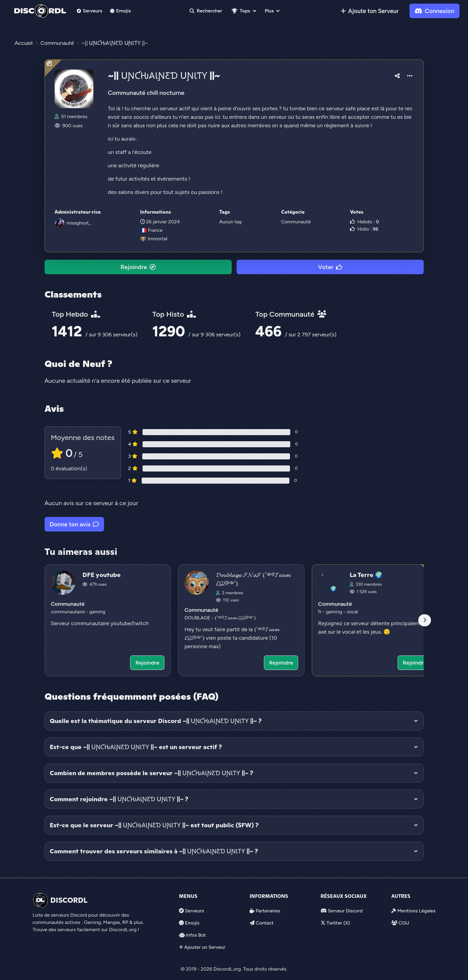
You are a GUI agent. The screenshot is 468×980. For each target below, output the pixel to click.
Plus (269, 11)
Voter (350, 968)
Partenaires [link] (268, 911)
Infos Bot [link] (196, 935)
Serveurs (89, 11)
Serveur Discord (345, 911)
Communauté (296, 222)
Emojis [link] (121, 11)
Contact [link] (265, 923)
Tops (241, 11)
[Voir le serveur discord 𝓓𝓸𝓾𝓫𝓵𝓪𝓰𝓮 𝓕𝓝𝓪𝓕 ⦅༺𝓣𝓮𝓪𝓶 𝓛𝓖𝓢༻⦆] (241, 620)
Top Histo (174, 314)
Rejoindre (138, 267)
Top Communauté (291, 314)
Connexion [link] (434, 11)
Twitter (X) (338, 923)
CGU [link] (404, 923)
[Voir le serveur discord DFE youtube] (108, 620)
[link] (370, 11)
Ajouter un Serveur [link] (205, 947)
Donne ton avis (74, 524)
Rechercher (206, 11)
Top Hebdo (76, 314)
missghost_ (79, 223)
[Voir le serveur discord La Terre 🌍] (375, 620)
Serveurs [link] (194, 911)
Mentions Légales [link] (416, 911)
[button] (397, 75)
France (151, 230)
